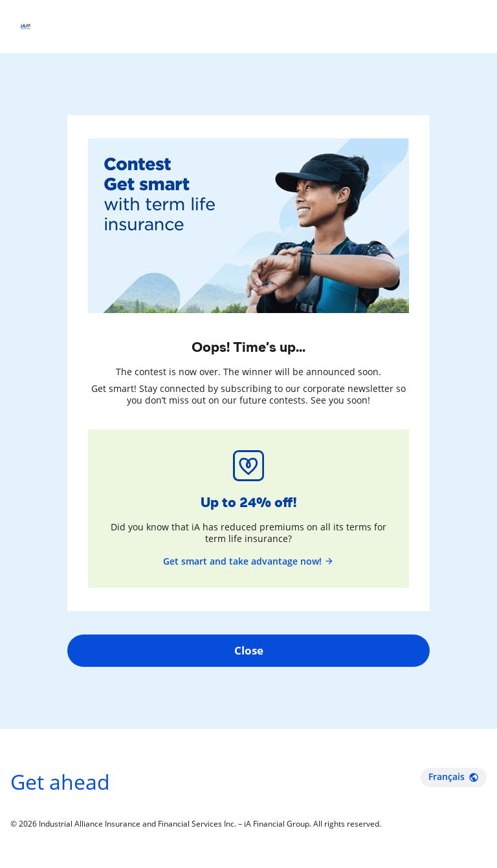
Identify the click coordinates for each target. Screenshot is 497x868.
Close (249, 650)
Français (454, 776)
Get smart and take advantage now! (248, 561)
